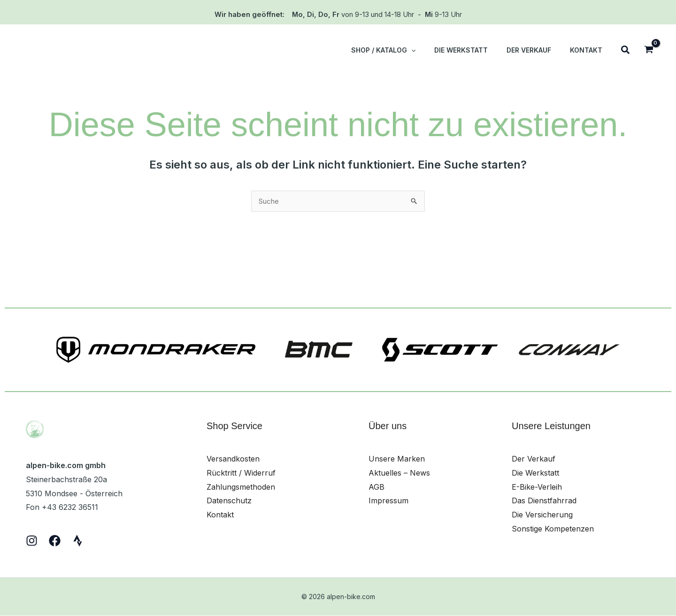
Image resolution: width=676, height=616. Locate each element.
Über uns (388, 426)
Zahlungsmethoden (241, 487)
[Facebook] (55, 541)
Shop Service (234, 426)
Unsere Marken (397, 459)
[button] (431, 50)
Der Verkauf (534, 459)
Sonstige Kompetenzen (553, 529)
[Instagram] (32, 541)
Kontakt (220, 515)
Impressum (388, 501)
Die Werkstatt (535, 473)
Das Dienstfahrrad (544, 501)
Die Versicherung (542, 515)
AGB (376, 487)
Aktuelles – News (399, 473)
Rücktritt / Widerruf (241, 473)
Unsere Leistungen (551, 426)
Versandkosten (233, 459)
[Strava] (78, 541)
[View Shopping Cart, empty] (649, 50)
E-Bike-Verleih (537, 487)
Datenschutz (229, 501)
